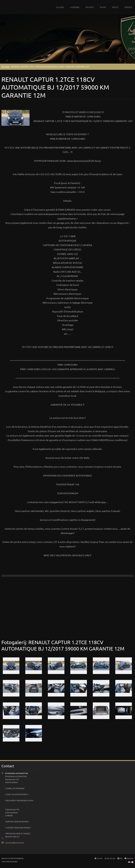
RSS (121, 858)
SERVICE (128, 7)
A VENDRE (75, 7)
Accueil (99, 858)
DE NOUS (90, 7)
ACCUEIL (60, 7)
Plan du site (111, 858)
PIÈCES (115, 7)
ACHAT (103, 7)
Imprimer (130, 858)
